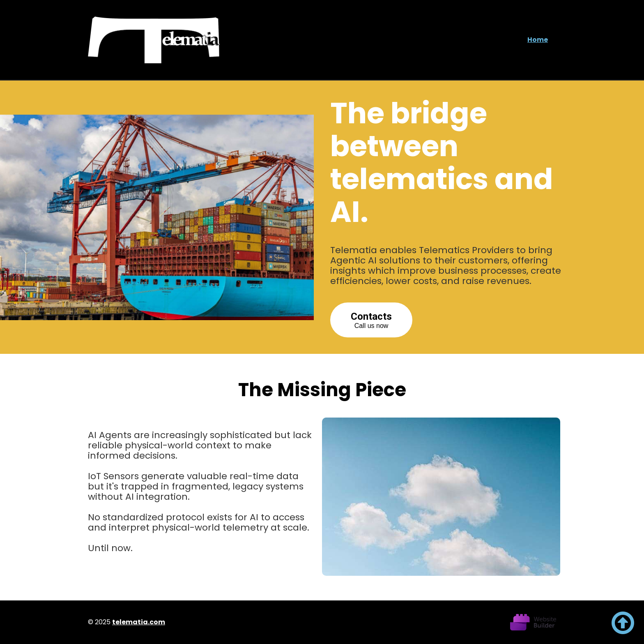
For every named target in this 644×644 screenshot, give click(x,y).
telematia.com (139, 622)
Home (538, 40)
